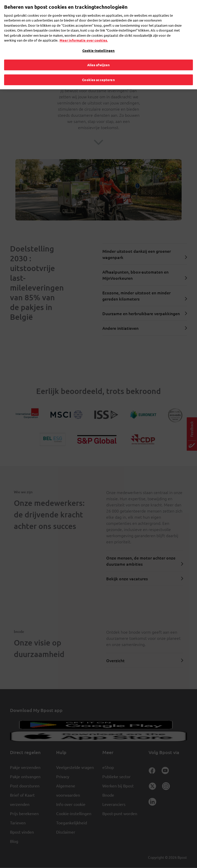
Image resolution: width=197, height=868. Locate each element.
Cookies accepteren (98, 71)
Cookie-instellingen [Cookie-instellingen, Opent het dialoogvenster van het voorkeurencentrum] (98, 41)
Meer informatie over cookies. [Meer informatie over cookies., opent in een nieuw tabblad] (84, 31)
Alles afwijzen (99, 56)
